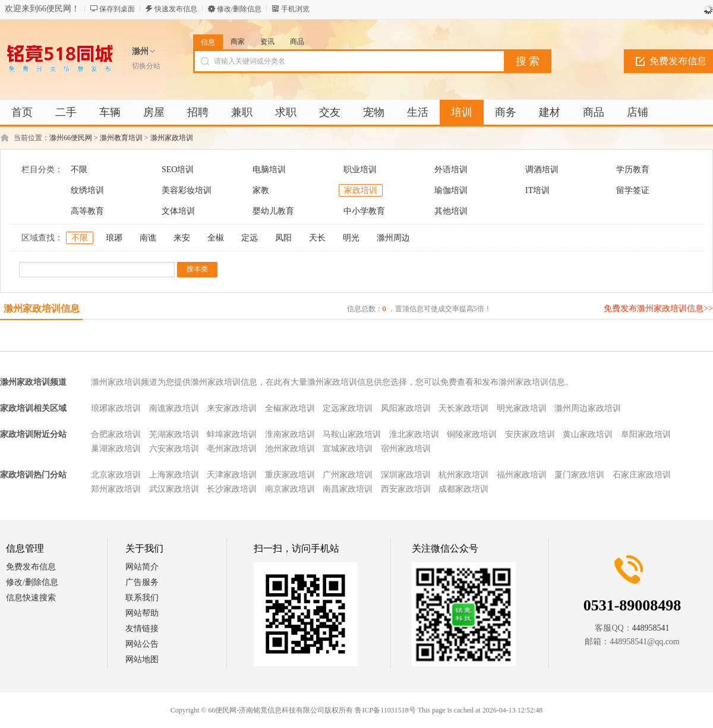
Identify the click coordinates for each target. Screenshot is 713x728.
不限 (79, 170)
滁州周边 (393, 238)
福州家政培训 (522, 475)
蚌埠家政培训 (232, 434)
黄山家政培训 (588, 434)
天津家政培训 (232, 475)
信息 (208, 42)
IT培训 (537, 190)
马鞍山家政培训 (352, 434)
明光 (351, 238)
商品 (297, 42)
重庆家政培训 (290, 475)
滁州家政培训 (172, 138)
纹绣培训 (87, 190)
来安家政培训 (232, 408)
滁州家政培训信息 (42, 308)
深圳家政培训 (406, 475)
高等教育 (87, 211)
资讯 (267, 42)
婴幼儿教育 (273, 211)
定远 (250, 238)
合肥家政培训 (116, 434)
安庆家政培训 (530, 434)
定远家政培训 (348, 408)
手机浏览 (295, 9)
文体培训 (178, 211)
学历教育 (633, 170)
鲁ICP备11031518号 (385, 710)
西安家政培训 (406, 489)
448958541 (651, 628)
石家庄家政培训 (642, 475)
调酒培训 (542, 170)
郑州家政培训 (116, 489)
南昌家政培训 (348, 489)
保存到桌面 (117, 9)
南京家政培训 (290, 489)
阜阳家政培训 (646, 434)
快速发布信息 (176, 9)
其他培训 (451, 211)
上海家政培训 (174, 475)
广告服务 (142, 582)
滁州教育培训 (121, 138)
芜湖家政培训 (174, 434)
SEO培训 (178, 170)
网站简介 (142, 567)
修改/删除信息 (239, 9)
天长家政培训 (463, 408)
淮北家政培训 (414, 434)
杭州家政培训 (463, 475)
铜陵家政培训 (472, 434)
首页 (22, 112)
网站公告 (142, 644)
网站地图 (142, 659)
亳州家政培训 (232, 449)
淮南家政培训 (290, 434)
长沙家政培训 (232, 489)
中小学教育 (364, 211)
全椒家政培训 (290, 408)
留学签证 (633, 190)
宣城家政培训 (348, 449)
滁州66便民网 (71, 138)
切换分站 (146, 66)
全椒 (216, 238)
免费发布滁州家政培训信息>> (658, 308)
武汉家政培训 (174, 489)
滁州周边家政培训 (588, 408)
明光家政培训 (522, 408)
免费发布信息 (31, 567)
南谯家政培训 (174, 408)
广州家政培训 (348, 475)
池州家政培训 (290, 449)
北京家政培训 (116, 475)
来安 (182, 238)
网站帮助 (142, 613)
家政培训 (361, 190)
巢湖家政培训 (116, 449)
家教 (261, 190)
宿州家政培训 (406, 449)
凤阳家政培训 (406, 408)
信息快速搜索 (31, 598)
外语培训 (451, 170)
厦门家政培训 (579, 475)
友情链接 (142, 629)
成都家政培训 (463, 489)
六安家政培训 (174, 449)
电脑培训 (269, 170)
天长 (317, 238)
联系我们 (142, 598)
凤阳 (283, 238)
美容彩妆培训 (187, 190)
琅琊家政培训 (116, 408)
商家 (238, 42)
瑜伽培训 (451, 190)
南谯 (148, 238)
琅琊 (114, 238)
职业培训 (360, 170)
